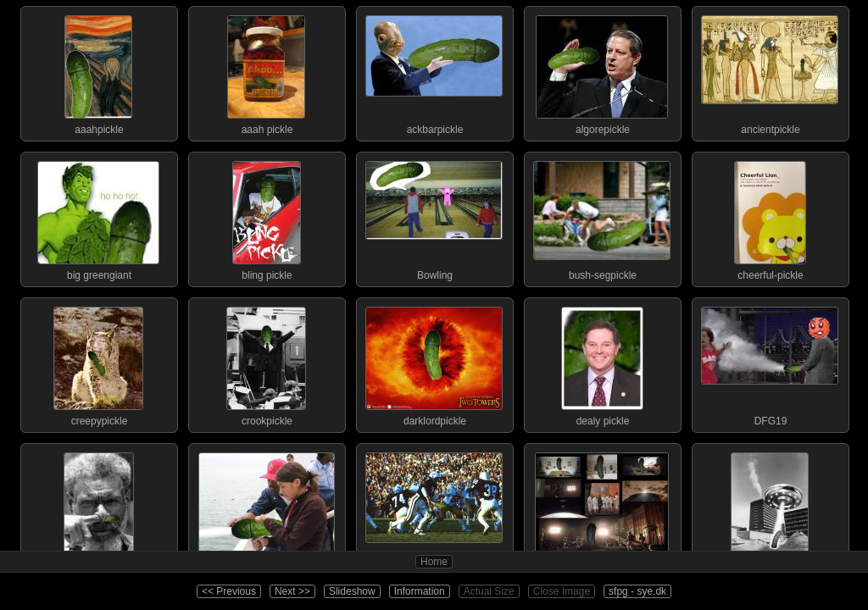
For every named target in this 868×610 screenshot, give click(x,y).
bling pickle (266, 217)
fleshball (434, 508)
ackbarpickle (434, 71)
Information (420, 591)
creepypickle (98, 363)
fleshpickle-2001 (602, 508)
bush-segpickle (602, 217)
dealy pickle (602, 363)
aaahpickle (98, 71)
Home (434, 562)
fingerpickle (98, 508)
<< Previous (229, 591)
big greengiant (98, 217)
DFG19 (770, 363)
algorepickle (602, 71)
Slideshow (352, 591)
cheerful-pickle (770, 217)
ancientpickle (770, 71)
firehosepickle (266, 508)
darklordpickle (434, 363)
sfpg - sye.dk (637, 591)
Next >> (292, 591)
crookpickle (266, 363)
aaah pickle (266, 71)
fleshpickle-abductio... (770, 508)
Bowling (434, 217)
